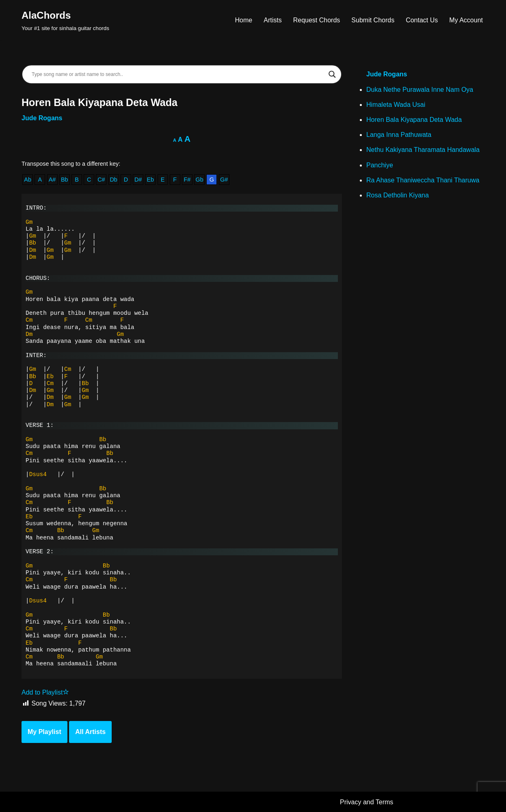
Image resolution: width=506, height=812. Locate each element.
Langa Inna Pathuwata (399, 135)
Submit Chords (373, 20)
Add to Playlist (45, 692)
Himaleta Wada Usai (396, 105)
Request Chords (317, 20)
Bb (65, 180)
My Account (466, 20)
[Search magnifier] (332, 74)
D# (138, 180)
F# (187, 180)
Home (244, 20)
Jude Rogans (42, 118)
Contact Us (422, 20)
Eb (150, 180)
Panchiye (380, 165)
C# (101, 180)
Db (113, 180)
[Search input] (178, 74)
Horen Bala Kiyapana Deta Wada (414, 120)
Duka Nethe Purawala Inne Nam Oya (420, 90)
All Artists (90, 732)
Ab (28, 180)
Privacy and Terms (367, 802)
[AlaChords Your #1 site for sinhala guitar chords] (65, 20)
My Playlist (44, 732)
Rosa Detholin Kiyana (398, 195)
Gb (200, 180)
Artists (272, 20)
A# (52, 180)
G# (224, 180)
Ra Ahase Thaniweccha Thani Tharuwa (423, 180)
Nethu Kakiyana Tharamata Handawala (423, 150)
